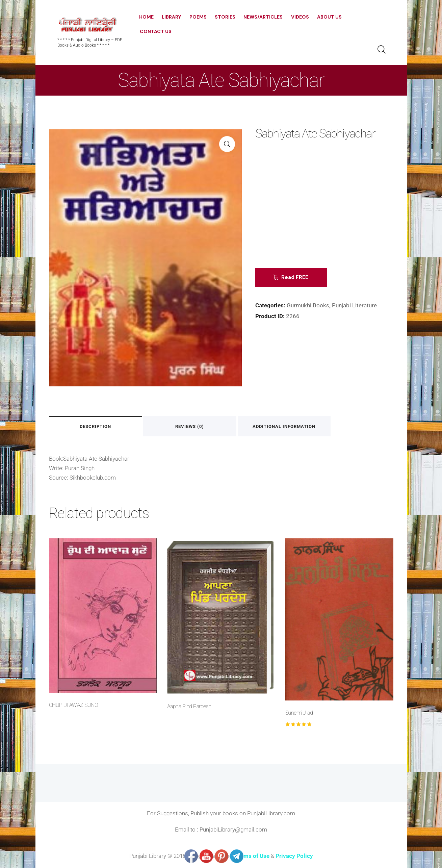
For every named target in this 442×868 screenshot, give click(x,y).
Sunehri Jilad (299, 713)
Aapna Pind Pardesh (189, 706)
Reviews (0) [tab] (191, 426)
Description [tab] (96, 426)
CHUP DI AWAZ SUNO (74, 705)
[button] (227, 144)
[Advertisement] (306, 209)
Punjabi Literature (354, 305)
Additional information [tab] (286, 426)
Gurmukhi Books (308, 305)
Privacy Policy (294, 856)
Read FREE (295, 277)
